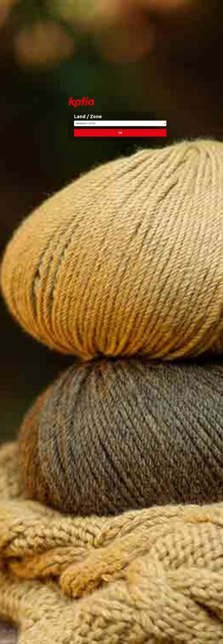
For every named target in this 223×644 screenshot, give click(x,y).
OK (120, 133)
